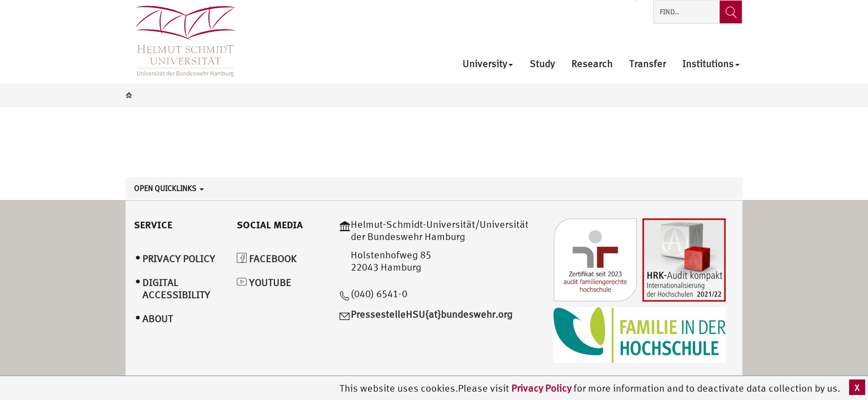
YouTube (264, 282)
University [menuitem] (488, 64)
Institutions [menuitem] (711, 64)
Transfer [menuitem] (647, 64)
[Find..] (731, 12)
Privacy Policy (542, 388)
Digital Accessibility (176, 289)
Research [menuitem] (592, 64)
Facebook (266, 259)
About (158, 319)
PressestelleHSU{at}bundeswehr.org (431, 314)
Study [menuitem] (542, 64)
